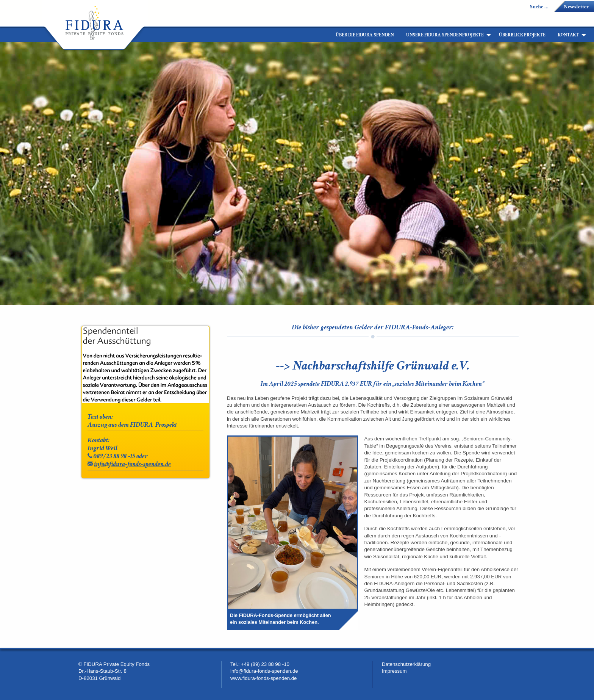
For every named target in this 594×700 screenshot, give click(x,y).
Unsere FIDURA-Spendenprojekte (445, 35)
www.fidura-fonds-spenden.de (264, 678)
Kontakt (568, 35)
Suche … (539, 7)
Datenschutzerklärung (406, 664)
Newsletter (576, 7)
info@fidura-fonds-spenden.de (132, 464)
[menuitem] (324, 35)
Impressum (394, 671)
